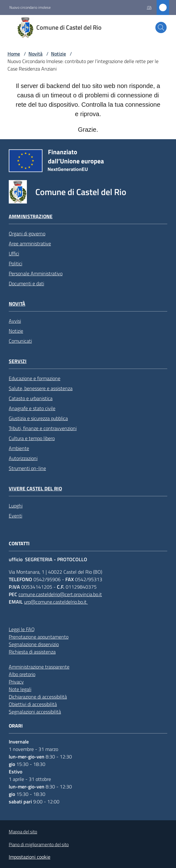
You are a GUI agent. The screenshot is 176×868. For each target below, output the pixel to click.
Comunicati (20, 341)
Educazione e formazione (35, 378)
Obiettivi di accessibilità (33, 704)
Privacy (16, 682)
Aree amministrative (30, 243)
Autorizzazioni (23, 458)
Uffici (14, 253)
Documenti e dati (26, 283)
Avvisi (15, 321)
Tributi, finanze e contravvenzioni (43, 428)
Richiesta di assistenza (32, 652)
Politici (15, 263)
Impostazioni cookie (30, 857)
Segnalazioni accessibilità (35, 712)
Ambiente (19, 448)
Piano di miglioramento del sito (39, 844)
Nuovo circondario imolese (30, 7)
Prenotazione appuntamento (39, 637)
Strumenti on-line (27, 468)
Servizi (18, 361)
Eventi (15, 516)
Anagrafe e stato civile (32, 408)
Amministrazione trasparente (39, 667)
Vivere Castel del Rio (35, 489)
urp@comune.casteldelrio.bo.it (56, 602)
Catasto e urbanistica (31, 398)
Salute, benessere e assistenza (41, 388)
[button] (161, 27)
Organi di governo (27, 233)
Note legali (20, 689)
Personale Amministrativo (36, 273)
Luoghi (16, 506)
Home (14, 54)
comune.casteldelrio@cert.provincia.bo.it (60, 594)
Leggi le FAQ (22, 629)
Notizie (58, 54)
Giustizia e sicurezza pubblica (38, 418)
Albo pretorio (22, 674)
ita (149, 7)
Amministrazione (31, 216)
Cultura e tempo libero (32, 438)
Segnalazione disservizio (34, 644)
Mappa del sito (23, 832)
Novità (35, 54)
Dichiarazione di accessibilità (38, 697)
